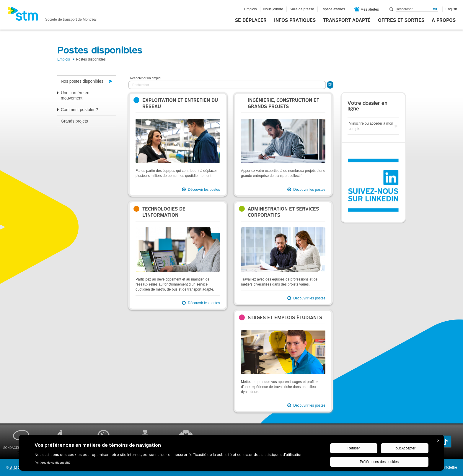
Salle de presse (302, 9)
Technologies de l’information (164, 212)
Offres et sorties (401, 20)
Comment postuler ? (79, 110)
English (451, 9)
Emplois (251, 9)
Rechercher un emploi (146, 78)
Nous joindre (273, 9)
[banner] (52, 16)
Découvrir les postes (204, 190)
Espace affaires (333, 9)
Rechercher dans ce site (392, 9)
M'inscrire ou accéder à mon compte (371, 126)
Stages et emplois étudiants (285, 318)
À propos (444, 20)
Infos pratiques (295, 20)
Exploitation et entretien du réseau (180, 103)
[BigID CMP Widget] (231, 454)
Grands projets (74, 121)
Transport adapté (347, 20)
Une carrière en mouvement (75, 95)
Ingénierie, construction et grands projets (283, 103)
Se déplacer (251, 20)
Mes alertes (367, 10)
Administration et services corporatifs (283, 212)
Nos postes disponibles (82, 81)
